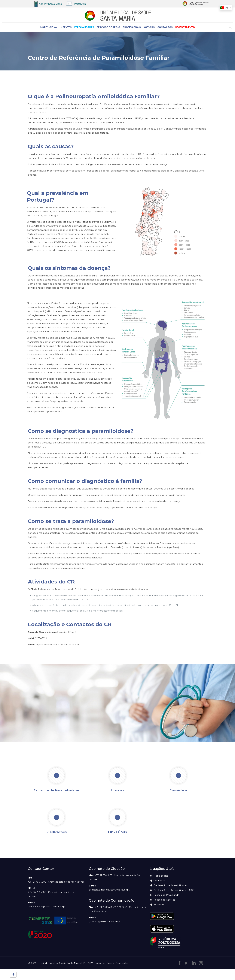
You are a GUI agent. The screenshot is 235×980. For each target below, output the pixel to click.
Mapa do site (161, 876)
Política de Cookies (164, 900)
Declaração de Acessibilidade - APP (174, 890)
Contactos (159, 881)
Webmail (159, 905)
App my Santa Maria (50, 4)
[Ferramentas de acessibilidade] (13, 975)
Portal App (80, 4)
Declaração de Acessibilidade (170, 885)
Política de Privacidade (166, 895)
